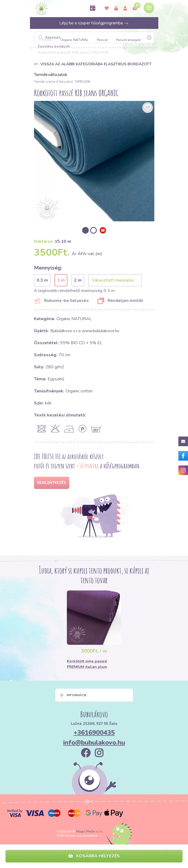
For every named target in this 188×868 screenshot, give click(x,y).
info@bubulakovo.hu (94, 742)
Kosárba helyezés (94, 856)
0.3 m (42, 280)
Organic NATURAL (74, 40)
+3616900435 (94, 733)
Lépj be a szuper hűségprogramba (94, 23)
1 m (61, 280)
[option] (94, 161)
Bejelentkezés (52, 483)
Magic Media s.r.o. (90, 831)
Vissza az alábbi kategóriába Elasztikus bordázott (96, 64)
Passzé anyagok (128, 40)
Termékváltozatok (51, 75)
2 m (78, 280)
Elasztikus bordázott (54, 46)
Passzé (102, 40)
